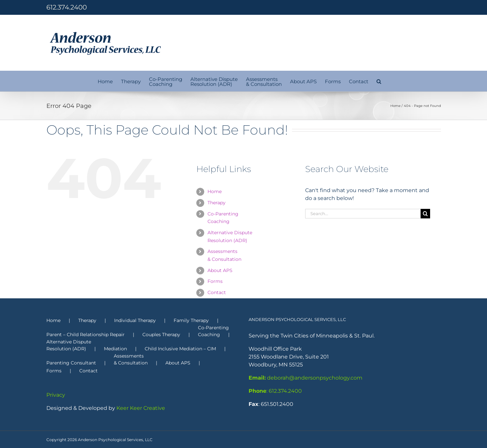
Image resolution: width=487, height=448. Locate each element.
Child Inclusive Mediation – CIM (180, 349)
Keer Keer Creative (141, 408)
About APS (220, 270)
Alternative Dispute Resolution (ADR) (69, 345)
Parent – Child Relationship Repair (85, 335)
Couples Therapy (161, 335)
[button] (379, 81)
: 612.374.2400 (275, 391)
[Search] (425, 214)
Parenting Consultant (71, 363)
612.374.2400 (67, 7)
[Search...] (363, 214)
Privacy (56, 395)
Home (215, 191)
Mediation (115, 349)
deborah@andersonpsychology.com (305, 378)
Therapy (217, 203)
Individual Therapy (135, 320)
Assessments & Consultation (131, 359)
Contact (217, 292)
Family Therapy (191, 320)
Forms (215, 281)
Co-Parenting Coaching (213, 331)
